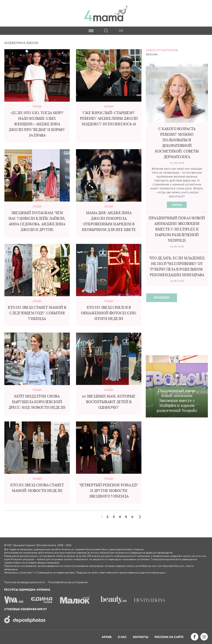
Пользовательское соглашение (68, 582)
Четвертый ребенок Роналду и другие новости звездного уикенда (109, 491)
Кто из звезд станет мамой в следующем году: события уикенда (37, 313)
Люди (37, 107)
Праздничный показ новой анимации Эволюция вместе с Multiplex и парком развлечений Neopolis (177, 229)
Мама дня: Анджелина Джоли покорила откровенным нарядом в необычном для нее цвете (109, 221)
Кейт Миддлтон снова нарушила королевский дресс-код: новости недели (37, 402)
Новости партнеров (162, 50)
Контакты (141, 637)
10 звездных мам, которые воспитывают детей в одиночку (109, 402)
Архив (107, 637)
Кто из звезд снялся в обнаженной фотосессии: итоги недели (109, 313)
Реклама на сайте (169, 637)
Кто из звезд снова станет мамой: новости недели (37, 488)
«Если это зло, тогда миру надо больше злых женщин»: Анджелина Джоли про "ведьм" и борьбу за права (37, 124)
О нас (122, 637)
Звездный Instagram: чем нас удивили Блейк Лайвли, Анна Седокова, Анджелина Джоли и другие (37, 221)
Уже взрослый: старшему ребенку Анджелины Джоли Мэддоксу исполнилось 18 (109, 118)
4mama (106, 13)
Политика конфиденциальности (25, 582)
